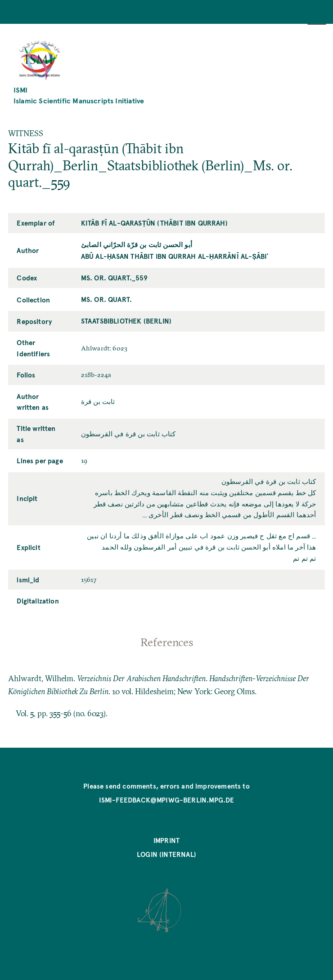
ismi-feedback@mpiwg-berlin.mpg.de (167, 800)
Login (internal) (166, 854)
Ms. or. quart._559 (114, 278)
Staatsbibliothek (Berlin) (126, 321)
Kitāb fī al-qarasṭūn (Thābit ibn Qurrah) (154, 223)
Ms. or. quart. (106, 299)
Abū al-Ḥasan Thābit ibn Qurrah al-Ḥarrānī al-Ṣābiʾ (175, 256)
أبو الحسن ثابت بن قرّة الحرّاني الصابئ (137, 244)
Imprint (166, 840)
